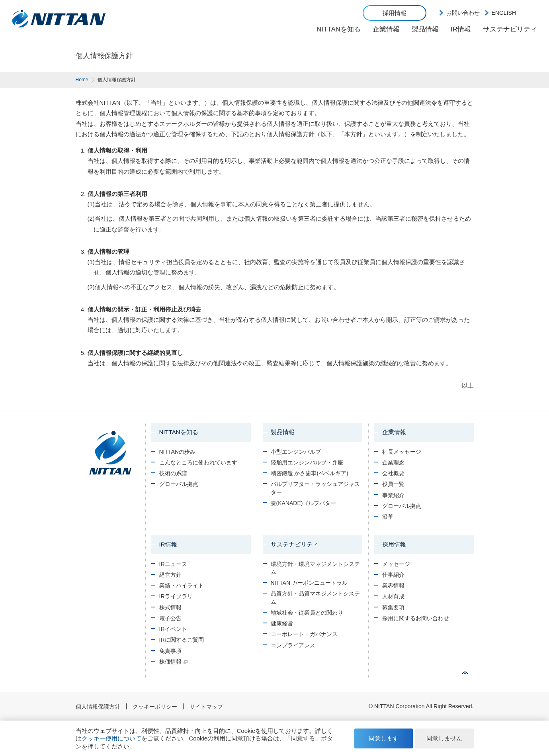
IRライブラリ (176, 596)
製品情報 (425, 29)
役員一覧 (393, 484)
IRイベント (173, 629)
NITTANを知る (339, 29)
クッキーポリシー (155, 707)
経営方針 (170, 575)
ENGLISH (504, 13)
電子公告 (170, 618)
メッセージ (396, 564)
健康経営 (282, 623)
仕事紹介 (393, 575)
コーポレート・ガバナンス (304, 634)
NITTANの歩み (178, 452)
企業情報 (386, 29)
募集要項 (393, 607)
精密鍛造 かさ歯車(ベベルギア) (310, 473)
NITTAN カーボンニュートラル (309, 583)
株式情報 (170, 607)
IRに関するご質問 (182, 640)
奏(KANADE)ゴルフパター (304, 503)
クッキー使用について (111, 738)
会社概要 (393, 473)
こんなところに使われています (198, 462)
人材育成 (393, 596)
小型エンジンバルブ (296, 452)
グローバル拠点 (179, 484)
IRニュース (173, 564)
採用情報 (395, 13)
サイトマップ (206, 707)
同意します (384, 738)
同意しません (444, 738)
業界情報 (393, 586)
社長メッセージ (402, 452)
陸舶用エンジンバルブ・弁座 (307, 462)
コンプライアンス (293, 645)
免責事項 (170, 651)
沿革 (388, 517)
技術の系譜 (173, 473)
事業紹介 (393, 495)
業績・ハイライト (182, 586)
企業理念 (393, 462)
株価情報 (170, 662)
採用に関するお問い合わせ (416, 618)
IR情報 (461, 29)
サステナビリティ (510, 29)
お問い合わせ (463, 13)
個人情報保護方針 (98, 707)
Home (82, 80)
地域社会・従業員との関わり (307, 613)
